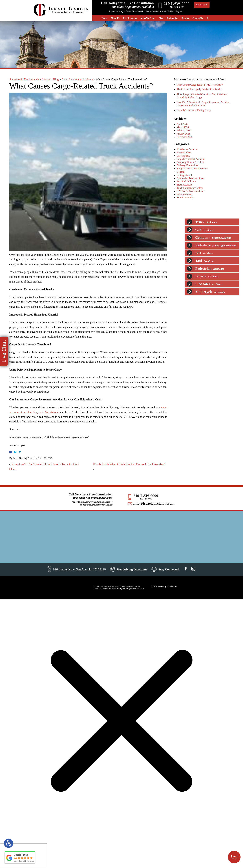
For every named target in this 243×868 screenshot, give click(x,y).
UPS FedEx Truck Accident (191, 191)
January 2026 (184, 134)
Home (104, 18)
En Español (202, 5)
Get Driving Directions (132, 569)
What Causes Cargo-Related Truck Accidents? (200, 85)
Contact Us (198, 18)
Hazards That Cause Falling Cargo (195, 110)
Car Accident (184, 156)
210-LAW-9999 (146, 496)
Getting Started (185, 175)
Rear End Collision (187, 181)
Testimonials (172, 18)
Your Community (186, 198)
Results (185, 18)
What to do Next (186, 194)
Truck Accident (185, 185)
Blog (161, 18)
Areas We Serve (148, 18)
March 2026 (183, 127)
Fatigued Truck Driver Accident (193, 169)
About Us (115, 18)
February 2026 (185, 130)
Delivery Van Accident (189, 165)
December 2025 (185, 137)
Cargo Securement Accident (77, 80)
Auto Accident (185, 152)
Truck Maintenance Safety (191, 188)
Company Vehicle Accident (191, 162)
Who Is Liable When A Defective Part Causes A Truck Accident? (129, 464)
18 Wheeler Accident (188, 149)
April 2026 (183, 124)
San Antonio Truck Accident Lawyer (30, 80)
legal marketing (117, 589)
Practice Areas (130, 18)
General (181, 172)
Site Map (172, 586)
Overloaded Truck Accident (191, 178)
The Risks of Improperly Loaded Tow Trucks (200, 89)
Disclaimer (158, 586)
